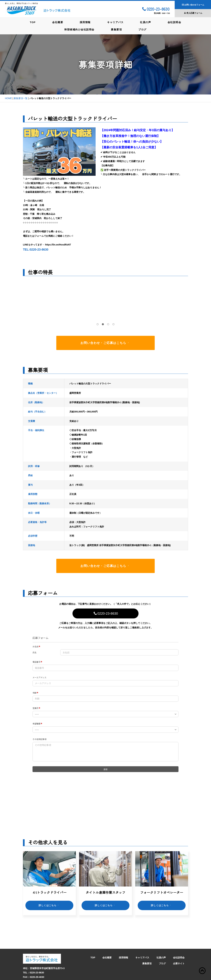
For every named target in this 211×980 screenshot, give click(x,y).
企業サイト (179, 946)
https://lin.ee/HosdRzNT (58, 244)
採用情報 (85, 22)
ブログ (143, 29)
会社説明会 (175, 22)
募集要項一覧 (21, 98)
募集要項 (116, 29)
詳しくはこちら (49, 905)
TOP (32, 22)
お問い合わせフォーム (193, 5)
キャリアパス (115, 22)
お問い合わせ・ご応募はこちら (105, 343)
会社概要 (57, 22)
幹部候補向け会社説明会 (79, 29)
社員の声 (146, 22)
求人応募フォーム (193, 13)
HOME (8, 98)
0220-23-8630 (156, 9)
